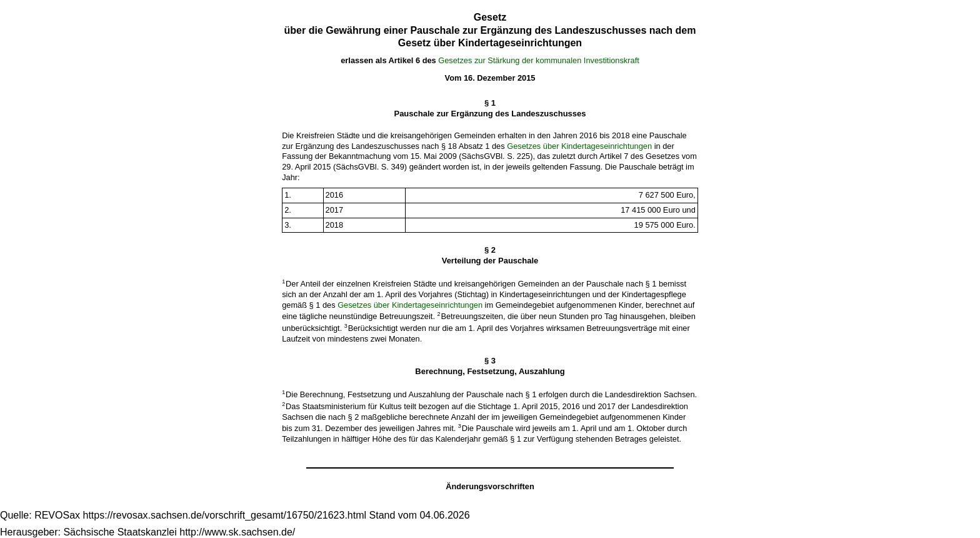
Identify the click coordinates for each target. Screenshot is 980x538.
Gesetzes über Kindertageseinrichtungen (579, 146)
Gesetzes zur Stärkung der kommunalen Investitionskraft (539, 60)
